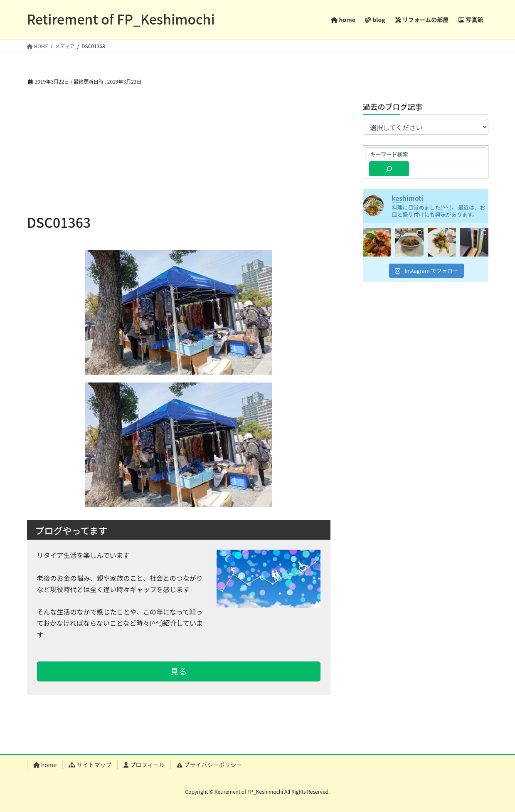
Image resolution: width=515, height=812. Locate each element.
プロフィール (144, 765)
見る (179, 671)
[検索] (389, 169)
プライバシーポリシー (209, 765)
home (45, 765)
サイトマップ (90, 765)
